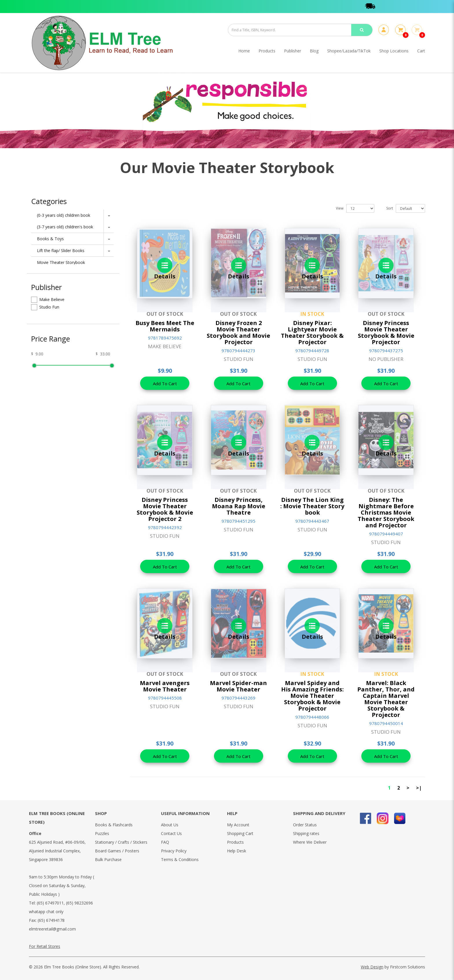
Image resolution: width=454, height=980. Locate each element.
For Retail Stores (45, 946)
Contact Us (171, 833)
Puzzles (102, 833)
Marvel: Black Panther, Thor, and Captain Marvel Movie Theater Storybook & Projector (386, 699)
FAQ (165, 842)
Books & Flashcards (114, 825)
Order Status (305, 825)
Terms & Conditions (180, 859)
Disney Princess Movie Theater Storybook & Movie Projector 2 (165, 509)
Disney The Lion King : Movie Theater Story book (312, 506)
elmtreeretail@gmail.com (52, 929)
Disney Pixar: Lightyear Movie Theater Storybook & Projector (312, 332)
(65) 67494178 (51, 920)
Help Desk (237, 851)
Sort (390, 208)
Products (235, 842)
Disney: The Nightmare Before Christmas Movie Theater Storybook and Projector (386, 512)
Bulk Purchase (108, 859)
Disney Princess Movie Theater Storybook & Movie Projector (386, 332)
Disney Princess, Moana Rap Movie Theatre (239, 506)
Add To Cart (165, 383)
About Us (170, 825)
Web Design (372, 967)
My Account (238, 825)
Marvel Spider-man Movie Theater (238, 686)
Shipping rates (306, 833)
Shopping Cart (240, 833)
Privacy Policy (174, 851)
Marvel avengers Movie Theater (165, 686)
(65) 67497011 (50, 903)
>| (419, 788)
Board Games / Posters (117, 851)
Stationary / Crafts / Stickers (121, 842)
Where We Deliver (310, 842)
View (340, 208)
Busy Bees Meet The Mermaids (165, 326)
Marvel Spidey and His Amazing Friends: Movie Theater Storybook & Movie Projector (312, 696)
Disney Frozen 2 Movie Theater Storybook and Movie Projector (238, 332)
